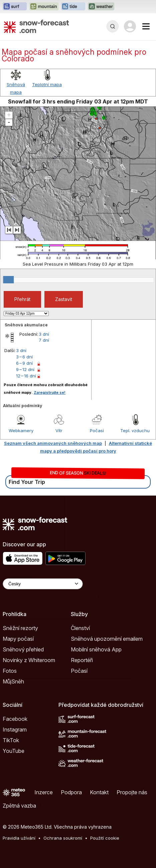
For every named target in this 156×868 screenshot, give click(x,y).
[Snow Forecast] (36, 26)
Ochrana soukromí (63, 838)
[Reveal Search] (113, 26)
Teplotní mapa (47, 84)
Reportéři (82, 660)
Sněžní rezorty (20, 628)
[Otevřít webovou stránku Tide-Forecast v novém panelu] (73, 7)
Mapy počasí (18, 639)
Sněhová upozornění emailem (107, 639)
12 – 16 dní (26, 376)
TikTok (11, 740)
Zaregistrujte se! (50, 392)
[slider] (8, 280)
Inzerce (44, 792)
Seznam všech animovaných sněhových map (53, 443)
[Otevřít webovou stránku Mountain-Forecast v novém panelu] (44, 7)
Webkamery (21, 430)
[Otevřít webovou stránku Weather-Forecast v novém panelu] (101, 7)
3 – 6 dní (24, 357)
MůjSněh (13, 681)
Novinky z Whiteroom (29, 660)
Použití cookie (105, 838)
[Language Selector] (43, 584)
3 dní (44, 334)
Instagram (15, 730)
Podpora (71, 792)
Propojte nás (132, 792)
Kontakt (99, 792)
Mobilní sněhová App (96, 649)
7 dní (44, 340)
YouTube (14, 751)
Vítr (59, 430)
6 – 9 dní (24, 363)
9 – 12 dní (25, 369)
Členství (80, 628)
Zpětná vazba (19, 806)
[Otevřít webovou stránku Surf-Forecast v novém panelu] (15, 7)
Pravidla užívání (19, 838)
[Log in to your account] (130, 26)
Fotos (10, 671)
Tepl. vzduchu (135, 430)
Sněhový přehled (23, 649)
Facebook (15, 719)
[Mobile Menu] (146, 26)
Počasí (97, 430)
